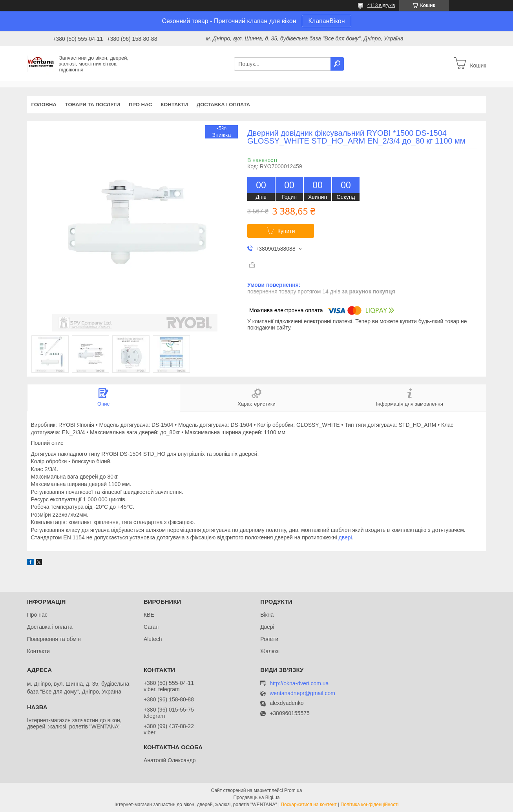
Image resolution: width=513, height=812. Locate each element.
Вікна (267, 615)
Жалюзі (270, 651)
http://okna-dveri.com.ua (299, 683)
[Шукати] (337, 64)
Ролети (269, 639)
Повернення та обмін (54, 639)
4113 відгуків (381, 5)
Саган (151, 627)
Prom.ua (293, 790)
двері (345, 537)
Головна (44, 105)
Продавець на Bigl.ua (256, 797)
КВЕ (149, 615)
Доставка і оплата (223, 105)
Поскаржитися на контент (309, 805)
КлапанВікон (326, 21)
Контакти (174, 105)
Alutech (153, 639)
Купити (286, 231)
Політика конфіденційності (370, 805)
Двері (267, 627)
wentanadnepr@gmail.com (302, 693)
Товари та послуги (93, 105)
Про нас (140, 105)
